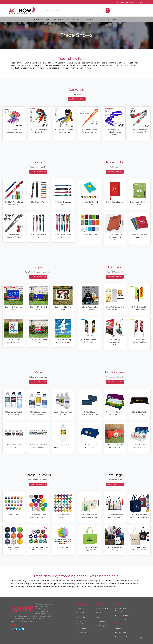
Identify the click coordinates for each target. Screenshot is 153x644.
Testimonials (81, 633)
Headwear (78, 19)
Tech (108, 19)
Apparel (28, 19)
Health (90, 19)
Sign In (148, 2)
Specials (119, 628)
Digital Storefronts (123, 615)
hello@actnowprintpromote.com (30, 2)
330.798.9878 (8, 2)
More (126, 19)
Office (99, 19)
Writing (117, 19)
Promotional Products (81, 623)
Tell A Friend (101, 621)
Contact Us (134, 2)
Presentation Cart (122, 637)
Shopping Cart (102, 626)
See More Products (77, 99)
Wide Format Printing (121, 610)
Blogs (142, 2)
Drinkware (58, 19)
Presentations (121, 633)
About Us (124, 2)
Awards (38, 19)
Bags (48, 19)
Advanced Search (103, 608)
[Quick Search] (74, 10)
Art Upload (100, 613)
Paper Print (81, 617)
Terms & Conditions (84, 628)
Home (116, 2)
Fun (68, 19)
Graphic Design (121, 620)
